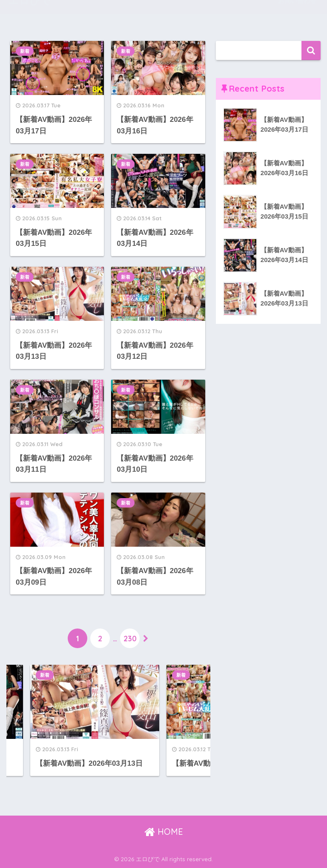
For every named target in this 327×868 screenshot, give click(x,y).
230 (130, 638)
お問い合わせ (297, 13)
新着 (25, 51)
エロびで (30, 13)
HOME (164, 832)
